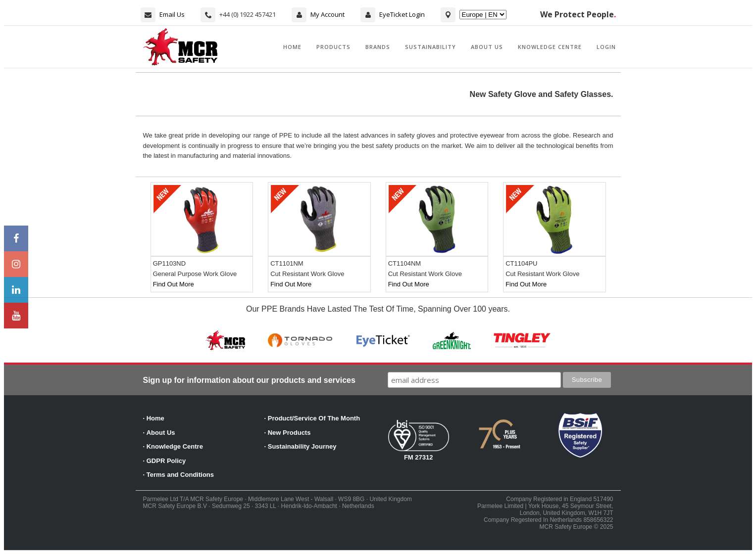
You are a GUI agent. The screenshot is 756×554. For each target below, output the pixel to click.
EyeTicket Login (402, 14)
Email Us (172, 14)
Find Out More (174, 284)
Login (606, 47)
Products (333, 47)
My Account (328, 14)
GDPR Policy (166, 461)
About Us (487, 47)
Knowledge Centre (550, 47)
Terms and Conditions (180, 475)
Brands (378, 47)
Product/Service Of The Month (314, 418)
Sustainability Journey (302, 446)
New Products (289, 433)
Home (292, 47)
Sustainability (430, 47)
